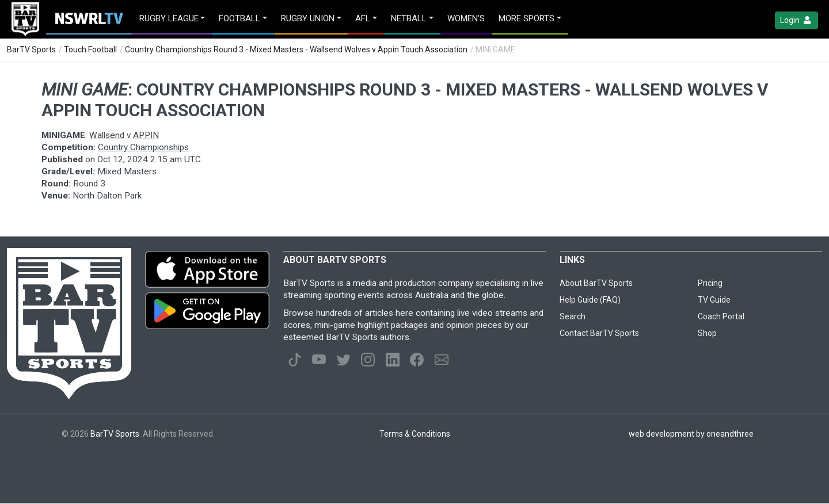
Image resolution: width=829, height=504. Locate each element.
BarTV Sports (31, 49)
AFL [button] (363, 18)
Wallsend (107, 135)
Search (573, 316)
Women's (466, 18)
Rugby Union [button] (308, 18)
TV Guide (714, 300)
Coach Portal (721, 316)
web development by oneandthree (691, 434)
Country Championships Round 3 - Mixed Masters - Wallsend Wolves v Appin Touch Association (296, 49)
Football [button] (239, 18)
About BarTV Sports (596, 283)
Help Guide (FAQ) (590, 300)
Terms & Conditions (415, 434)
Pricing (710, 283)
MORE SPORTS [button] (526, 18)
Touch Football (90, 49)
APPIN (146, 135)
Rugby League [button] (169, 18)
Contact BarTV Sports (599, 333)
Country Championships (143, 147)
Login (796, 20)
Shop (707, 333)
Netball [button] (409, 18)
